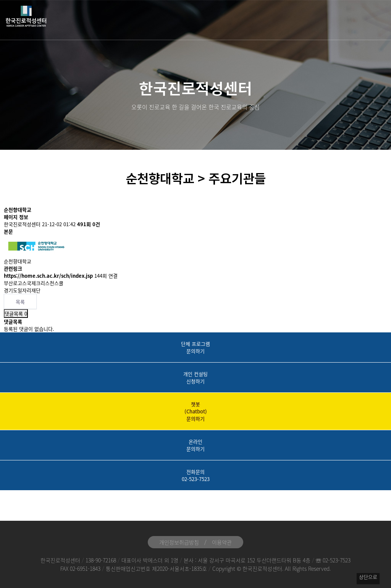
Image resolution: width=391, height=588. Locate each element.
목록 (20, 302)
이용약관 (222, 542)
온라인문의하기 (195, 445)
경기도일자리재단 (22, 290)
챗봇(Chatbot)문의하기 (196, 411)
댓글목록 (16, 313)
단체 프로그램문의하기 (195, 347)
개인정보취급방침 (179, 542)
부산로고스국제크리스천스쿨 (34, 283)
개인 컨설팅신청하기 (195, 377)
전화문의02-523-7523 (196, 475)
